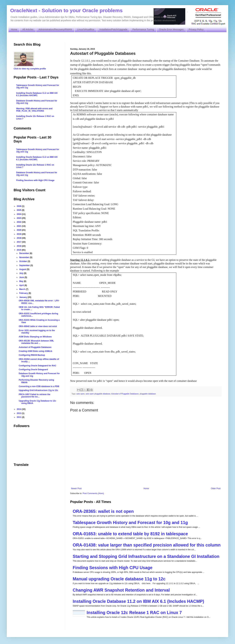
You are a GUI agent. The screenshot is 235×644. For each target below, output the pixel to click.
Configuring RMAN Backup (32, 355)
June (22, 277)
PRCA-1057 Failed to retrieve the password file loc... (34, 396)
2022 (19, 222)
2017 (19, 242)
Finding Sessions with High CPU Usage (113, 568)
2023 (19, 218)
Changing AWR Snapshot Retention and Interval (121, 590)
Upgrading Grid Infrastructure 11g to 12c (38, 390)
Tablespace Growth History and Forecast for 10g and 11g (130, 523)
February (24, 293)
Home (14, 29)
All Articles (28, 29)
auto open (81, 394)
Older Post (216, 488)
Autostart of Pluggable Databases (125, 394)
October (23, 261)
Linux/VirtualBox (86, 29)
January (23, 297)
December (24, 253)
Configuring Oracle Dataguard (33, 370)
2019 (19, 234)
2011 (19, 417)
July (22, 273)
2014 (19, 409)
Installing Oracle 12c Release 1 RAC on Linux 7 (134, 613)
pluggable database (148, 394)
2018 (19, 238)
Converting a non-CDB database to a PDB (39, 386)
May (22, 281)
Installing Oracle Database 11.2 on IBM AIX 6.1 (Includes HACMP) (138, 601)
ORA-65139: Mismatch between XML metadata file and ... (36, 342)
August (23, 269)
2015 (19, 250)
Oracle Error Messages (171, 29)
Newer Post (76, 488)
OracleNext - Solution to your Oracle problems (66, 10)
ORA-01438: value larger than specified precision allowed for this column (147, 545)
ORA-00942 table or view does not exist (38, 326)
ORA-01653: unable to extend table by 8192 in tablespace (130, 534)
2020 (19, 230)
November (25, 257)
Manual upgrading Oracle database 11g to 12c (119, 579)
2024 (19, 214)
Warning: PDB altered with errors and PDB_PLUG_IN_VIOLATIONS (34, 110)
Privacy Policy (196, 29)
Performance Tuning (143, 29)
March (23, 289)
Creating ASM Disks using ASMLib (35, 351)
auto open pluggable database (98, 394)
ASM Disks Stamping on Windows (35, 337)
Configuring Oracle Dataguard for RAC (37, 366)
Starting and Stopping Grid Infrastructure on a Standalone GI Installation (146, 556)
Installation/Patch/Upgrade (113, 29)
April (22, 285)
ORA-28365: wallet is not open (103, 511)
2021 (19, 226)
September (25, 265)
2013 (19, 413)
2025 (19, 210)
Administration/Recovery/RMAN (55, 29)
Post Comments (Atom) (93, 493)
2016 (19, 246)
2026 (19, 206)
